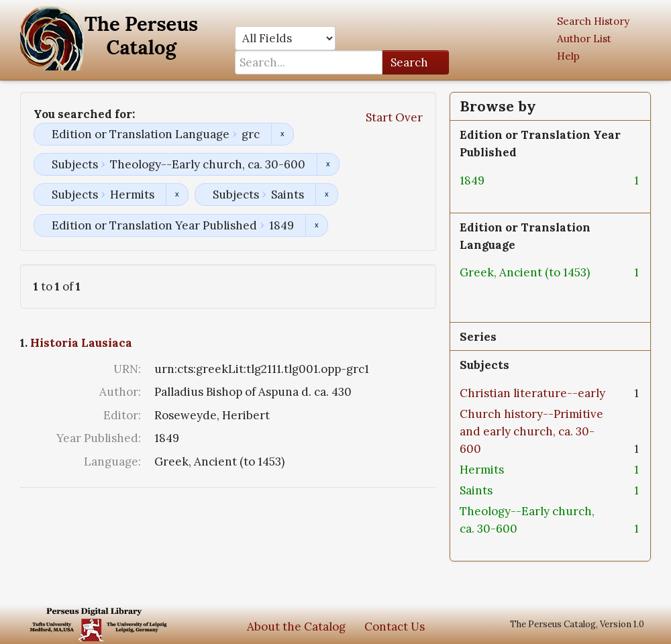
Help (568, 56)
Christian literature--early (532, 393)
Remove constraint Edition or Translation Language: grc (282, 134)
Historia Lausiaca (81, 343)
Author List (584, 39)
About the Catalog (296, 627)
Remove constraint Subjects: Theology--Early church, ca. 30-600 (328, 164)
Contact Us (395, 627)
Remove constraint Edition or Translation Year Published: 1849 (316, 225)
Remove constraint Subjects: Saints (326, 195)
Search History (593, 21)
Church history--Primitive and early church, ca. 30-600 (531, 431)
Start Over (394, 117)
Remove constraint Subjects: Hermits (177, 195)
